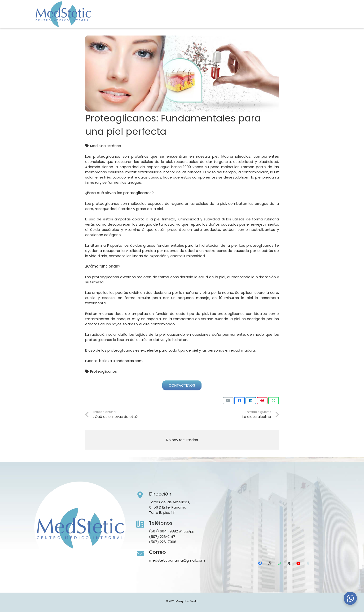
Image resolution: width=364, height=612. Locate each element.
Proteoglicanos (103, 371)
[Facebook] (279, 20)
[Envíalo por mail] (228, 401)
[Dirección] (143, 495)
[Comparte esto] (239, 401)
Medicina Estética (106, 146)
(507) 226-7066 (163, 542)
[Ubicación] (326, 20)
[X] (307, 20)
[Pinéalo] (262, 401)
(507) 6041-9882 (163, 531)
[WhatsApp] (298, 20)
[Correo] (143, 554)
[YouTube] (316, 20)
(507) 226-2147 (162, 537)
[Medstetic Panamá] (63, 14)
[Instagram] (288, 20)
